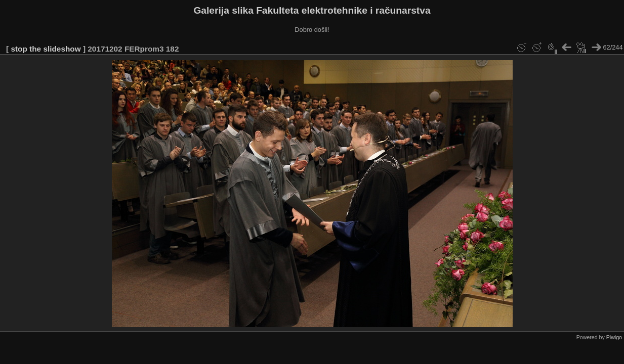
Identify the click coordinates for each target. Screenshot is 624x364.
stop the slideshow (46, 49)
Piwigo (614, 337)
